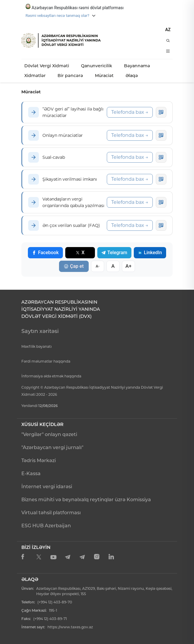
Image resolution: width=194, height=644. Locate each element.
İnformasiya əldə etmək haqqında (51, 376)
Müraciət (104, 76)
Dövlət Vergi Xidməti (47, 66)
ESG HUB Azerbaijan (46, 526)
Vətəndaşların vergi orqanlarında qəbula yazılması (73, 202)
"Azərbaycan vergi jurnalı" (52, 447)
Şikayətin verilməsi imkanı (70, 179)
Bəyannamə (137, 66)
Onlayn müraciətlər (63, 135)
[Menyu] (168, 51)
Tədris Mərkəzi (39, 460)
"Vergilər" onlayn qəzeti (49, 434)
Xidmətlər (35, 76)
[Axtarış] (168, 41)
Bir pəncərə (70, 76)
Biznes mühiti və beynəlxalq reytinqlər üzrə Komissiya (86, 500)
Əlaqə (132, 76)
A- (97, 266)
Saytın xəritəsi (40, 331)
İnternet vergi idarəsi (47, 487)
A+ (129, 266)
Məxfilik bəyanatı (36, 346)
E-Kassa (31, 474)
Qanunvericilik (97, 66)
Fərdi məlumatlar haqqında (46, 361)
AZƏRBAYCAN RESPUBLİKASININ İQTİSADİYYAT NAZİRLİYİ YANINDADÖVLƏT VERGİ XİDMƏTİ (71, 40)
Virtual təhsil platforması (51, 513)
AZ (168, 30)
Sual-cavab (54, 157)
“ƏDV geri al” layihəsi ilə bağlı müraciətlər (73, 112)
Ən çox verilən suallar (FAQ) (71, 225)
